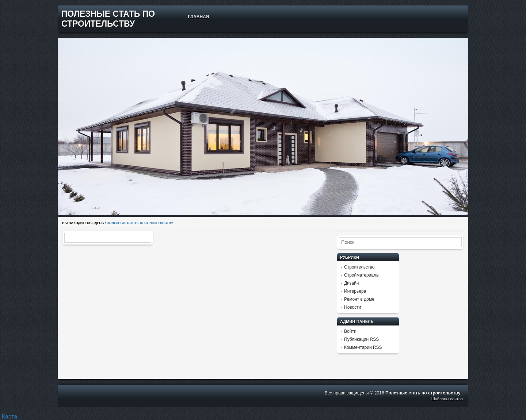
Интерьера (355, 291)
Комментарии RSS (363, 347)
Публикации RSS (361, 339)
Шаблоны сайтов (447, 399)
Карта (9, 417)
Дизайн (351, 283)
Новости (352, 307)
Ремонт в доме (359, 299)
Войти (350, 331)
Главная (198, 17)
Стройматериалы (362, 275)
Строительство (359, 267)
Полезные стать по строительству (108, 19)
